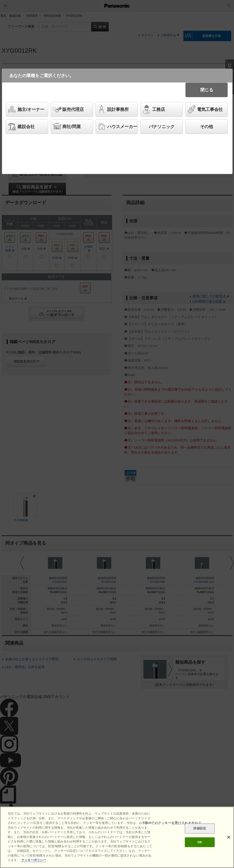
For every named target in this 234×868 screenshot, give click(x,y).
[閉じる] (229, 837)
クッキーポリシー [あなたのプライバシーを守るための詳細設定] (34, 860)
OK (200, 842)
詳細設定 (200, 829)
